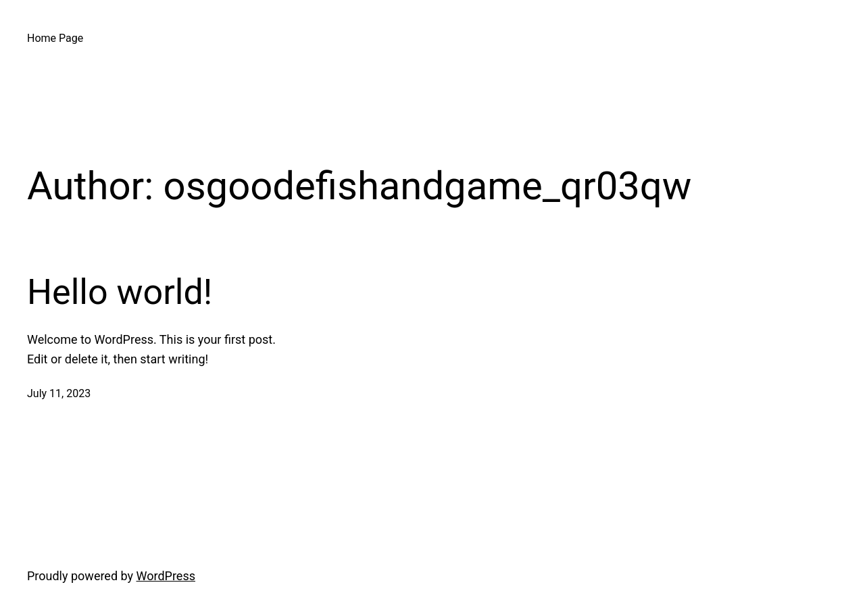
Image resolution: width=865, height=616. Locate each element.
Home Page (55, 38)
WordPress (166, 576)
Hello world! (120, 292)
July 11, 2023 (59, 393)
